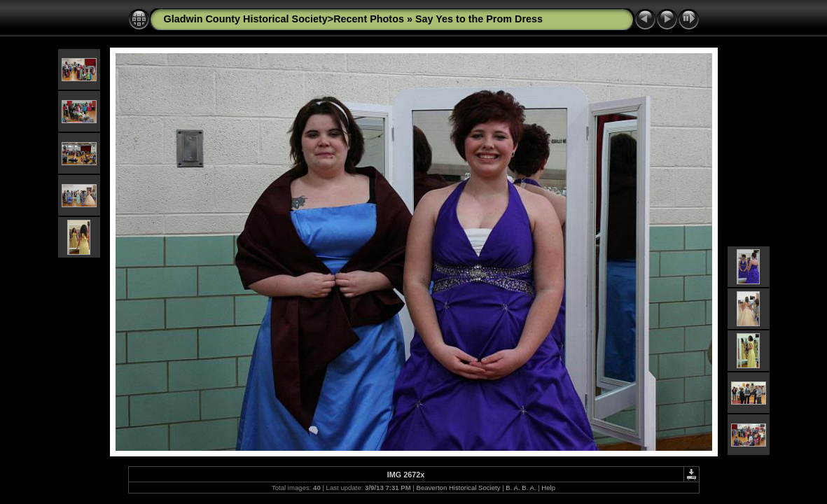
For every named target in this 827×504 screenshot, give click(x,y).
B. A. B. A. (521, 488)
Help (548, 488)
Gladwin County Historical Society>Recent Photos (284, 19)
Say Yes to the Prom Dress (479, 19)
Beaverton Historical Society (459, 488)
